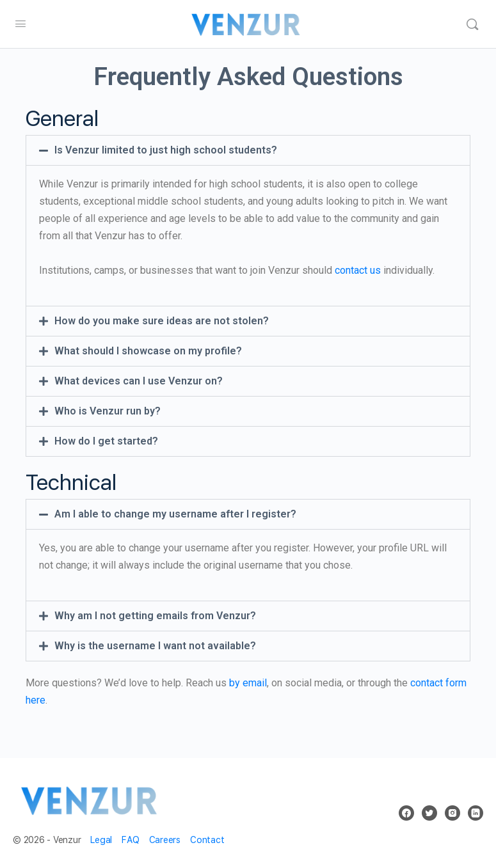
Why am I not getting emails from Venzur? (155, 616)
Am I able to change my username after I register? (175, 514)
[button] (248, 150)
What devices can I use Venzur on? (139, 381)
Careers (165, 840)
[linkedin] (476, 813)
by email (248, 683)
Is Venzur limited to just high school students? (166, 150)
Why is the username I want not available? (155, 646)
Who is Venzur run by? (108, 411)
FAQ (130, 840)
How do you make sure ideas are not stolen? (162, 321)
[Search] (472, 24)
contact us (358, 270)
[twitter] (429, 813)
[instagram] (452, 813)
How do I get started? (106, 441)
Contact (207, 840)
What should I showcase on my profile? (148, 351)
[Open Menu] (20, 23)
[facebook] (406, 813)
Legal (101, 840)
